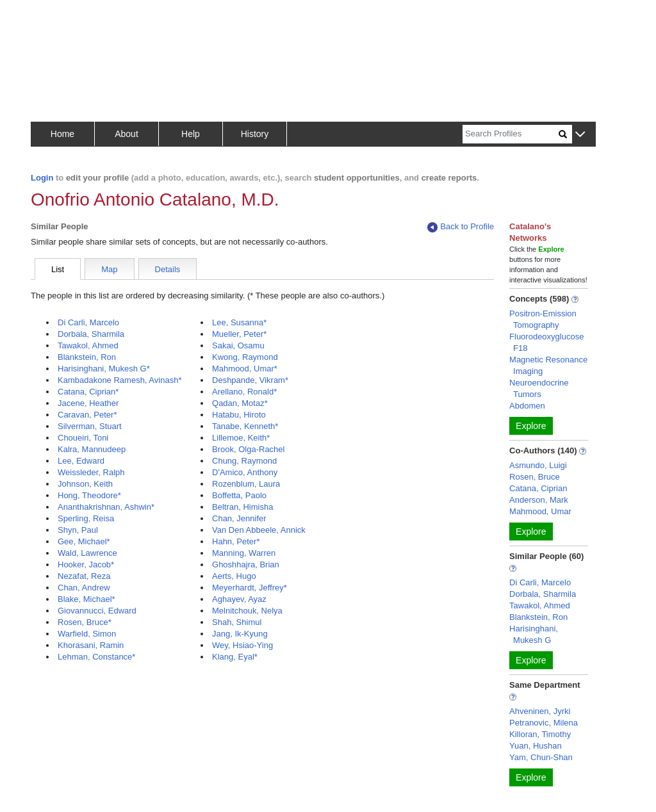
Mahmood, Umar (540, 511)
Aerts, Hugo (234, 576)
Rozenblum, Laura (246, 484)
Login (42, 178)
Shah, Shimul (237, 622)
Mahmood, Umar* (245, 369)
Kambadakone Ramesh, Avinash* (119, 380)
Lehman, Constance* (96, 657)
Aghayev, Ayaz (239, 599)
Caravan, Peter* (87, 415)
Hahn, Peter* (236, 541)
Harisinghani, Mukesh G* (104, 369)
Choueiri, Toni (83, 438)
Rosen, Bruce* (85, 622)
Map (109, 269)
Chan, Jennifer (239, 518)
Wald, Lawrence (87, 553)
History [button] (255, 134)
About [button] (127, 134)
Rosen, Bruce (535, 477)
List (58, 269)
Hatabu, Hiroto (239, 415)
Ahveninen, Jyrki (540, 711)
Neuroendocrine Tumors (539, 388)
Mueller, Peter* (239, 334)
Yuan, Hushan (536, 746)
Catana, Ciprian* (88, 392)
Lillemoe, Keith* (241, 438)
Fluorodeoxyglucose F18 (546, 342)
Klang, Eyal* (235, 657)
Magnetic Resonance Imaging (548, 365)
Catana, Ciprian (538, 488)
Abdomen (527, 406)
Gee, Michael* (84, 541)
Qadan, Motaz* (240, 403)
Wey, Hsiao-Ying (242, 645)
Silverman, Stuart (90, 426)
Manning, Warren (244, 553)
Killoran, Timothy (540, 734)
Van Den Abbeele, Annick (259, 530)
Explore (531, 426)
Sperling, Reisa (86, 518)
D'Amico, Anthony (245, 472)
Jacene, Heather (88, 403)
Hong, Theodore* (89, 495)
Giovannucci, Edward (97, 611)
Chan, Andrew (84, 588)
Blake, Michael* (86, 599)
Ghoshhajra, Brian (246, 564)
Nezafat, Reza (84, 576)
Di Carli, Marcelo (88, 322)
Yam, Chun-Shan (541, 757)
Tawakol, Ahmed (88, 345)
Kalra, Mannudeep (92, 449)
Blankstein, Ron (87, 357)
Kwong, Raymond (245, 357)
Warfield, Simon (87, 634)
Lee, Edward (81, 461)
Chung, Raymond (244, 461)
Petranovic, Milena (544, 723)
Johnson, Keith (85, 484)
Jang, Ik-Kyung (240, 634)
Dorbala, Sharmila (91, 334)
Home (62, 134)
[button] (580, 135)
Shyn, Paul (78, 530)
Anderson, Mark (539, 500)
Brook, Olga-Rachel (248, 449)
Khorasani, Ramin (91, 645)
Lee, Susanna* (239, 322)
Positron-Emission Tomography (543, 319)
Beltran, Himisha (242, 507)
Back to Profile (461, 227)
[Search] (511, 134)
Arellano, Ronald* (244, 392)
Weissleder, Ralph (91, 472)
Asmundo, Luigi (538, 465)
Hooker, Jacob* (86, 564)
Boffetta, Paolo (239, 495)
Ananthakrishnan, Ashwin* (106, 507)
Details (168, 269)
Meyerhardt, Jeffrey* (250, 588)
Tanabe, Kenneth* (245, 426)
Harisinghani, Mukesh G (534, 634)
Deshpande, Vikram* (250, 380)
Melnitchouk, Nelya (247, 611)
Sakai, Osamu (238, 345)
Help (191, 134)
